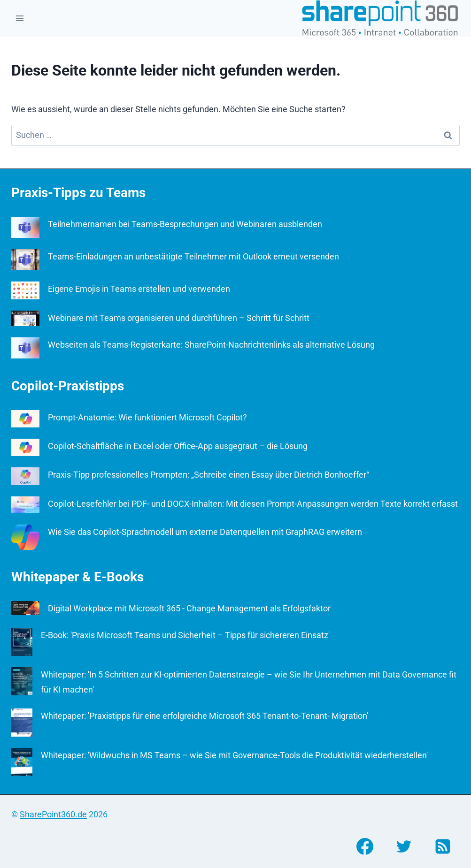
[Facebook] (365, 846)
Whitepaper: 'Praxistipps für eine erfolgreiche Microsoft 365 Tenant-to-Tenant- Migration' (205, 716)
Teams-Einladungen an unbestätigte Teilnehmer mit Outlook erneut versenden (193, 256)
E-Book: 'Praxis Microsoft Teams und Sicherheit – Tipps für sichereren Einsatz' (185, 635)
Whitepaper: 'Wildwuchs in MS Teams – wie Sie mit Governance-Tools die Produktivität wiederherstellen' (234, 755)
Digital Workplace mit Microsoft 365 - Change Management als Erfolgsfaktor (189, 608)
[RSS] (443, 846)
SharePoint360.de (53, 814)
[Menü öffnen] (20, 18)
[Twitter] (404, 846)
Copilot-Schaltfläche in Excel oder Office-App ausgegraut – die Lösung (178, 446)
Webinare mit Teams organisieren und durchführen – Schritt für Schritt (179, 318)
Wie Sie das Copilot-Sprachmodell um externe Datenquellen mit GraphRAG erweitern (205, 532)
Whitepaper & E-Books (77, 577)
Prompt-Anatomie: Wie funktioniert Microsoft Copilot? (147, 417)
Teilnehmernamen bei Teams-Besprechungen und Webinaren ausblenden (185, 224)
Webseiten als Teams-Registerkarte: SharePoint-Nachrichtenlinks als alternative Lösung (211, 345)
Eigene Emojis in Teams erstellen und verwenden (139, 289)
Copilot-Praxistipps (68, 386)
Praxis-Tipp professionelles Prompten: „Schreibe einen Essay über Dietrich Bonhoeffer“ (208, 475)
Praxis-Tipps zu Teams (78, 193)
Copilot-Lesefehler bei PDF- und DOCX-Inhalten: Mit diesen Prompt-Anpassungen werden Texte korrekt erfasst (253, 504)
